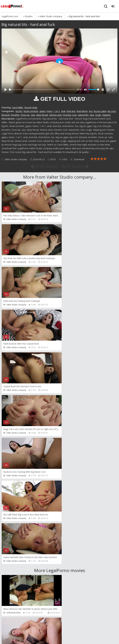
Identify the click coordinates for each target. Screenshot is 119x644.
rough (98, 115)
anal (63, 111)
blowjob (6, 115)
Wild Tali (10, 613)
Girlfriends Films (13, 442)
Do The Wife (70, 442)
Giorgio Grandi (13, 570)
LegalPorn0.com (24, 636)
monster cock (70, 115)
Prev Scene (44, 166)
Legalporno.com (12, 6)
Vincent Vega (31, 107)
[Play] (6, 90)
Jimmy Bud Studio (73, 570)
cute (33, 115)
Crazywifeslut (71, 527)
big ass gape (100, 111)
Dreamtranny (12, 485)
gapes (43, 111)
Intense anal (55, 115)
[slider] (42, 90)
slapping (106, 115)
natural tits (83, 115)
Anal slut (71, 111)
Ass (91, 111)
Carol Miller (17, 107)
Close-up (25, 115)
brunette (15, 115)
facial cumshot (31, 111)
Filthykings (11, 527)
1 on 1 (57, 111)
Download (77, 159)
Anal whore (82, 111)
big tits (19, 111)
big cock (112, 111)
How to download (46, 627)
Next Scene (75, 166)
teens (50, 111)
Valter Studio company (16, 159)
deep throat (42, 115)
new (92, 115)
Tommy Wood (71, 485)
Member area (23, 627)
